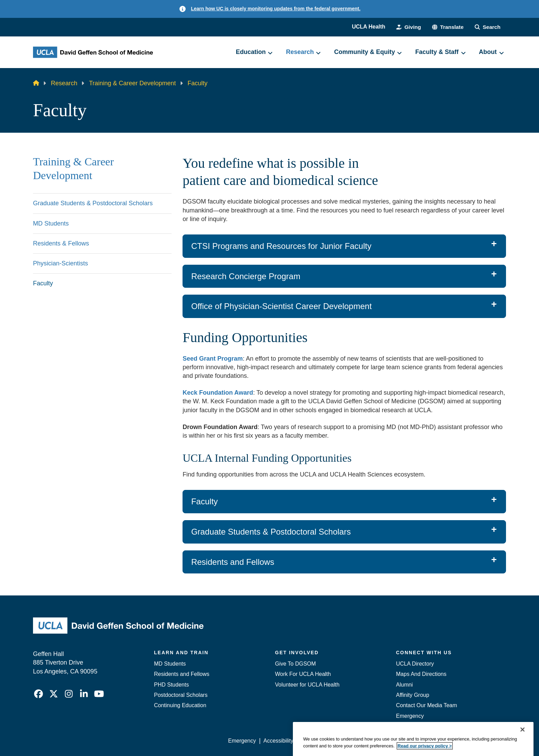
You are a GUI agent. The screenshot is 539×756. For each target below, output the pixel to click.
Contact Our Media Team (427, 705)
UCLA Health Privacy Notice (393, 741)
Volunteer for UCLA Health (307, 685)
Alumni (404, 685)
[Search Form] (487, 27)
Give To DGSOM (295, 664)
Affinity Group (413, 695)
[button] (447, 27)
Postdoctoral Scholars (181, 695)
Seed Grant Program (213, 359)
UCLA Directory (415, 664)
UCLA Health (366, 27)
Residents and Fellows (182, 674)
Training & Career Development (132, 83)
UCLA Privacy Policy (326, 741)
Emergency (410, 716)
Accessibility (278, 741)
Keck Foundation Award (218, 393)
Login (441, 741)
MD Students (170, 664)
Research (64, 83)
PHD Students (171, 685)
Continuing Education (180, 705)
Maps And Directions (421, 674)
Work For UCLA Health (303, 674)
